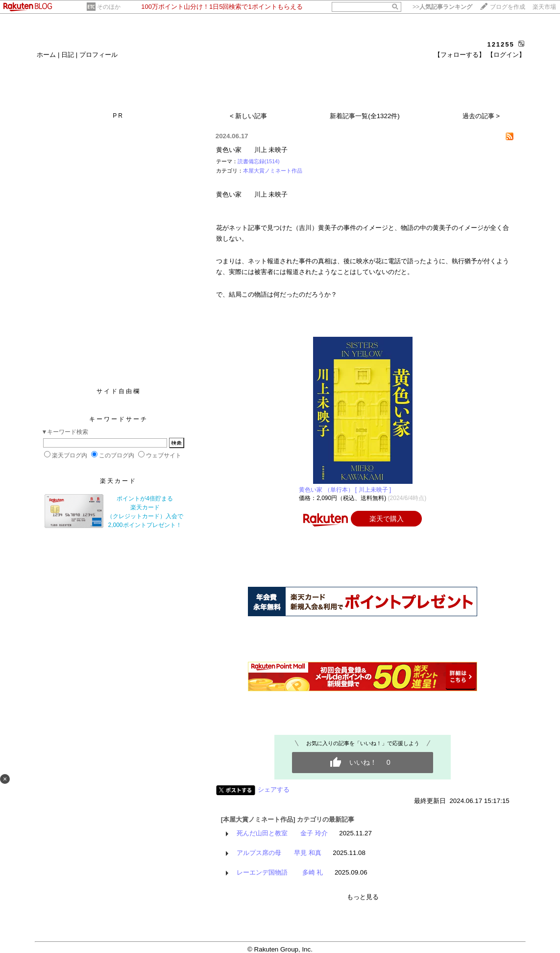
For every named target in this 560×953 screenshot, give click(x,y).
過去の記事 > (481, 116)
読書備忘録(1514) (259, 161)
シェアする (274, 790)
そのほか (109, 7)
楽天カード (118, 481)
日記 (68, 55)
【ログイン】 (506, 55)
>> (442, 7)
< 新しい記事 (249, 116)
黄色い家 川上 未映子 (252, 150)
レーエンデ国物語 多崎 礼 (280, 872)
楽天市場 (544, 7)
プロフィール (98, 55)
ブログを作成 (508, 7)
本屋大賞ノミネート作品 (273, 171)
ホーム (46, 55)
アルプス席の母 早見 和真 (279, 853)
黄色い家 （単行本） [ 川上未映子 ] (345, 490)
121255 (500, 44)
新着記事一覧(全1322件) (365, 116)
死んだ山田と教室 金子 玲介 (282, 833)
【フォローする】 (460, 55)
